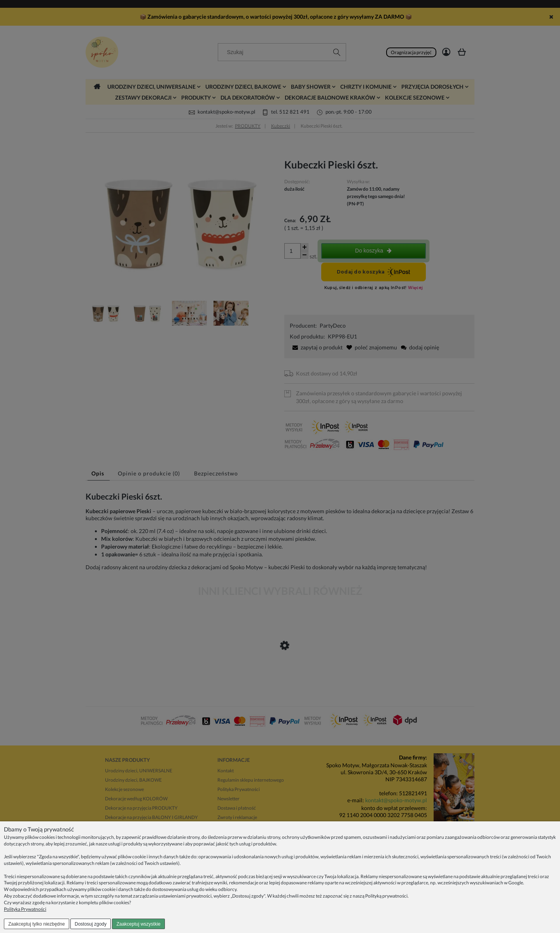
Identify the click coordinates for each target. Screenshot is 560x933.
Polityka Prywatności (25, 909)
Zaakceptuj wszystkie (138, 924)
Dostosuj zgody (91, 924)
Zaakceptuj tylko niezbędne (36, 924)
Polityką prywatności (386, 896)
